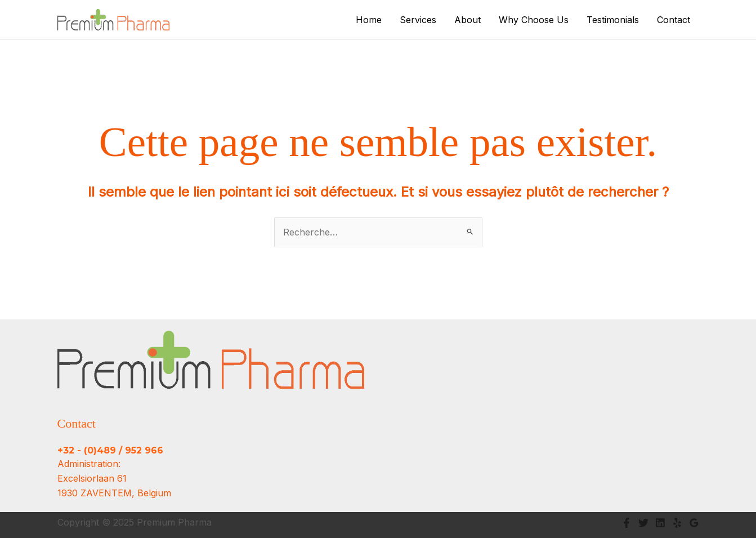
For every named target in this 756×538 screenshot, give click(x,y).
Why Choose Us (534, 20)
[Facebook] (627, 523)
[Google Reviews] (694, 523)
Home (369, 20)
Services (418, 20)
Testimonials (613, 20)
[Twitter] (643, 523)
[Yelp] (677, 523)
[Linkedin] (660, 523)
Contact (674, 20)
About (468, 20)
